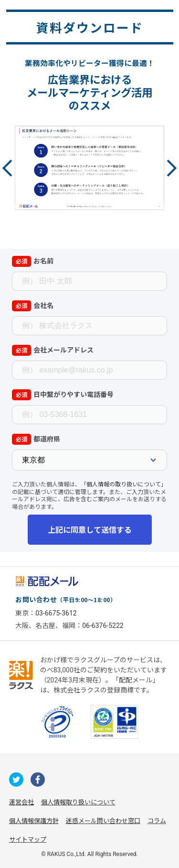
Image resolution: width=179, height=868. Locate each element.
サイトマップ (28, 840)
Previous (11, 168)
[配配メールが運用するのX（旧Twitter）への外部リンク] (16, 780)
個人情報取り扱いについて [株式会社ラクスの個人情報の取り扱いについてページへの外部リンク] (78, 802)
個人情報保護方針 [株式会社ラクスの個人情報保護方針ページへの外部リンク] (34, 821)
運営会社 (21, 802)
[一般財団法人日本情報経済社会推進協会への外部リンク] (57, 722)
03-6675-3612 (56, 613)
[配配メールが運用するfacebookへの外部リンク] (38, 780)
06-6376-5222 (103, 626)
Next (168, 168)
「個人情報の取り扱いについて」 (124, 484)
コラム (157, 821)
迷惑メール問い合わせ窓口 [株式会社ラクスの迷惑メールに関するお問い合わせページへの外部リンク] (103, 821)
